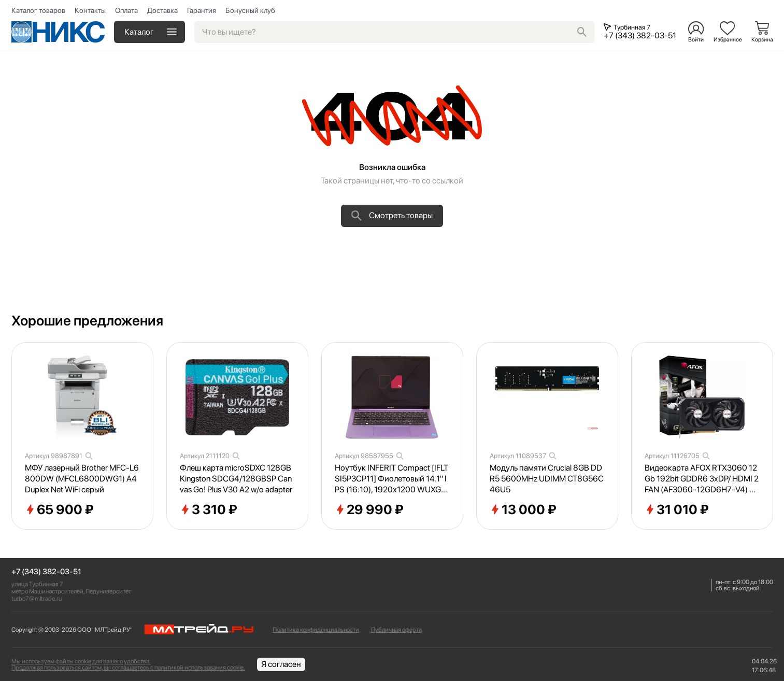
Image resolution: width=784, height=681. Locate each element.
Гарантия (202, 10)
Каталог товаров (38, 10)
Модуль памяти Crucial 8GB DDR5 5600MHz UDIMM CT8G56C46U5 (547, 479)
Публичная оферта (396, 630)
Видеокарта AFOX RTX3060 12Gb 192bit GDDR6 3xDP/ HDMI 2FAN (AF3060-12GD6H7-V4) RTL (702, 479)
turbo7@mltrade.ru (37, 599)
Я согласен (281, 664)
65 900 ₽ (59, 510)
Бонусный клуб (250, 10)
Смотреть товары (392, 216)
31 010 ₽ (677, 510)
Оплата (126, 10)
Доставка (162, 10)
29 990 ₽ (369, 510)
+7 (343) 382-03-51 (46, 572)
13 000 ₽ (523, 510)
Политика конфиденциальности (316, 630)
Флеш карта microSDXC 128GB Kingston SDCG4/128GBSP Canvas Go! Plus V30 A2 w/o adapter (236, 479)
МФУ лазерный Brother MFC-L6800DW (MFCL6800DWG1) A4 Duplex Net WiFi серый (82, 479)
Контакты (90, 10)
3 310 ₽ (209, 510)
